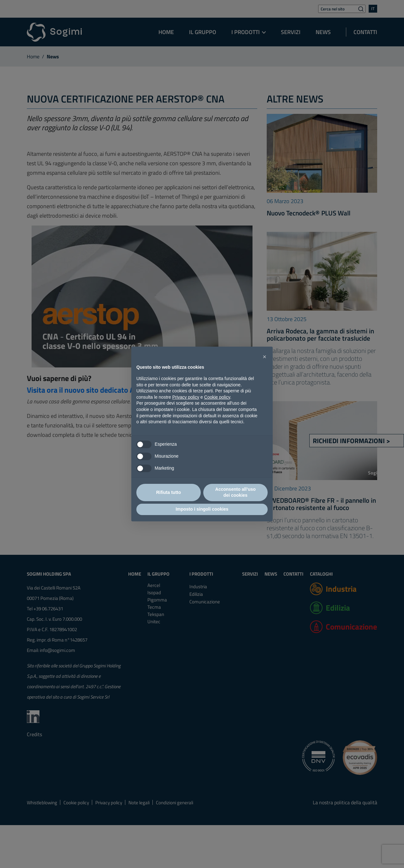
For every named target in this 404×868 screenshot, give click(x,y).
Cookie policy (217, 397)
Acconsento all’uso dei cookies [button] (235, 492)
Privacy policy (186, 397)
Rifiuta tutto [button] (169, 492)
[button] (264, 357)
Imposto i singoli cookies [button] (202, 509)
